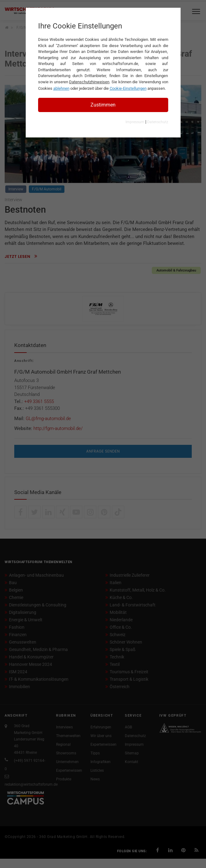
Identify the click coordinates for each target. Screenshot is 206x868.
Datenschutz (158, 122)
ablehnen (61, 88)
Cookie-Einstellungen (128, 88)
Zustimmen (103, 105)
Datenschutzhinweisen (89, 82)
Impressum (135, 122)
